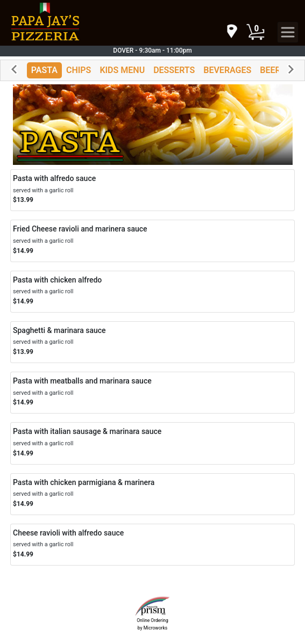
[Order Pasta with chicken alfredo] (152, 292)
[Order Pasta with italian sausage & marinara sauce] (152, 443)
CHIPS (79, 70)
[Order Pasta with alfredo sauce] (152, 190)
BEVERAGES (227, 70)
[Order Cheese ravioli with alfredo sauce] (152, 545)
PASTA (44, 70)
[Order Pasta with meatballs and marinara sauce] (152, 393)
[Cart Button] (256, 32)
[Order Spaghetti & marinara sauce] (152, 342)
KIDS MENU (122, 70)
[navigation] (231, 32)
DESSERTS (174, 70)
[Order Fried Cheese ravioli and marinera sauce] (152, 241)
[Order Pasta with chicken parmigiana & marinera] (152, 494)
